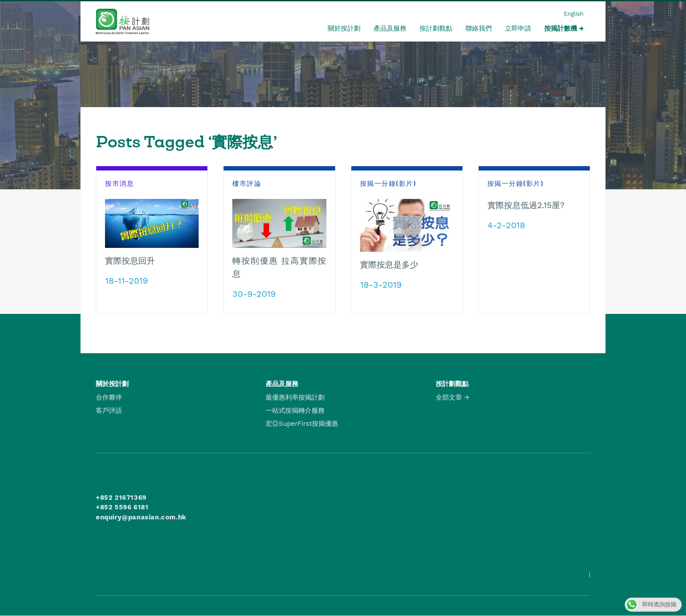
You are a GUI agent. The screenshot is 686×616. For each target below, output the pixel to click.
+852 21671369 (121, 498)
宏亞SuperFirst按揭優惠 (302, 424)
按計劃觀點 (436, 28)
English (574, 14)
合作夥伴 (109, 397)
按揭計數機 (561, 28)
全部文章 (449, 397)
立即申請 (518, 28)
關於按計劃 (344, 28)
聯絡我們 (479, 28)
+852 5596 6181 (122, 507)
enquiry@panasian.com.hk (141, 517)
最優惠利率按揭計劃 (295, 397)
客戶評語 (109, 411)
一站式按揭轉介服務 (295, 411)
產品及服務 (390, 28)
